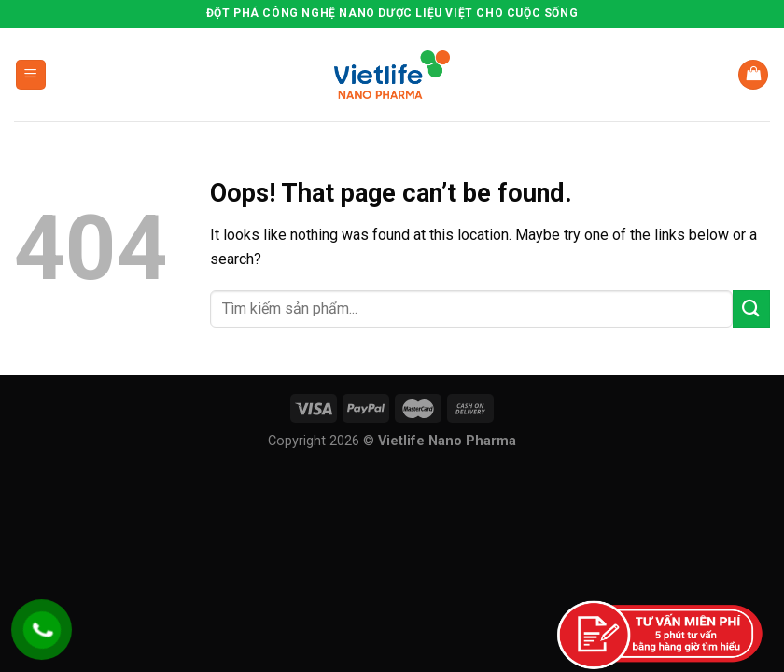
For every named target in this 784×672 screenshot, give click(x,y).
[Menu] (31, 75)
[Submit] (751, 308)
